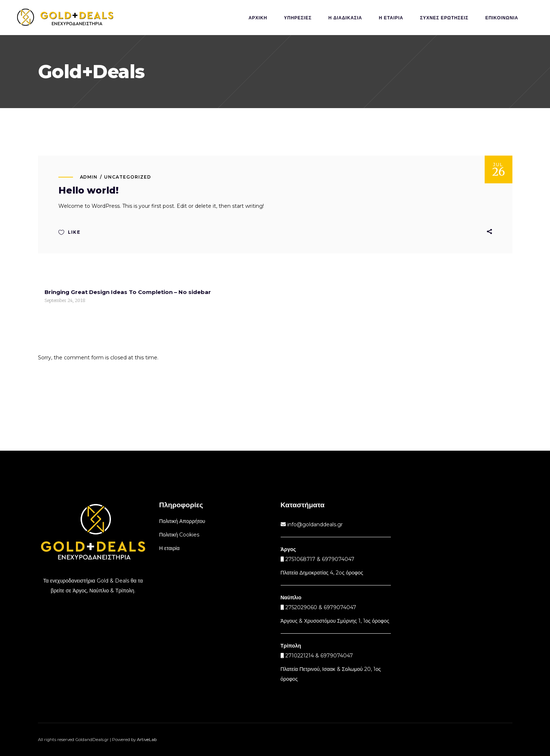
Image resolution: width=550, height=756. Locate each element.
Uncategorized (127, 177)
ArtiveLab (147, 740)
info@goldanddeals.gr (314, 524)
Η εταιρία (169, 548)
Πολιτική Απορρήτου (182, 521)
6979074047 (340, 607)
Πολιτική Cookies (179, 535)
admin (89, 177)
